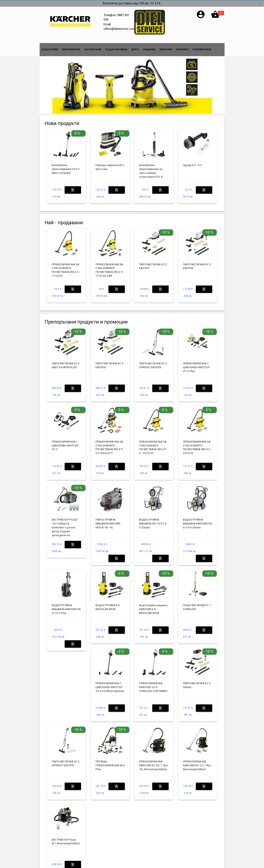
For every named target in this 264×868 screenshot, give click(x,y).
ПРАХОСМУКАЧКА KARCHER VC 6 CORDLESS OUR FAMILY (153, 687)
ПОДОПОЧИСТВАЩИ (116, 50)
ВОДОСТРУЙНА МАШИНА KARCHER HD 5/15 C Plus (66, 609)
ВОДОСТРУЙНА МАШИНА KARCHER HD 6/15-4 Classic (197, 523)
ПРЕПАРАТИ (182, 50)
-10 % (165, 232)
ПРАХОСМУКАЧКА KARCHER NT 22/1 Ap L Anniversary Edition (197, 765)
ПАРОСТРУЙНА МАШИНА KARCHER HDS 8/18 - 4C (108, 523)
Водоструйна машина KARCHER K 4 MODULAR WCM (153, 609)
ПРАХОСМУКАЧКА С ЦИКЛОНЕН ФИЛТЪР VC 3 (65, 445)
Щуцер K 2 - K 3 (192, 165)
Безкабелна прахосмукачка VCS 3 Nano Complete (66, 169)
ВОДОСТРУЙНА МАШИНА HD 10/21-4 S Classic (153, 523)
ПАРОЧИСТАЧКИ (93, 50)
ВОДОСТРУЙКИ (50, 50)
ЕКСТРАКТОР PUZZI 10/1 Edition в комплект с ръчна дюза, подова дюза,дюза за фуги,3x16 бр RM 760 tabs (65, 531)
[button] (201, 18)
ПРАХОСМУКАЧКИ (71, 50)
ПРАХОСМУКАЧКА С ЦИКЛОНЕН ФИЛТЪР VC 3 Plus (196, 367)
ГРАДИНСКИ (149, 50)
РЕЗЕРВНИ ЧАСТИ (202, 50)
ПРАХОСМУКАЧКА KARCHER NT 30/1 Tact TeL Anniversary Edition (153, 765)
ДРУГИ (135, 50)
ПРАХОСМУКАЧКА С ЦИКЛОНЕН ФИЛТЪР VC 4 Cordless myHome (110, 687)
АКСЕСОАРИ (166, 50)
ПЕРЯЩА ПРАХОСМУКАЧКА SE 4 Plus (110, 765)
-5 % (77, 133)
